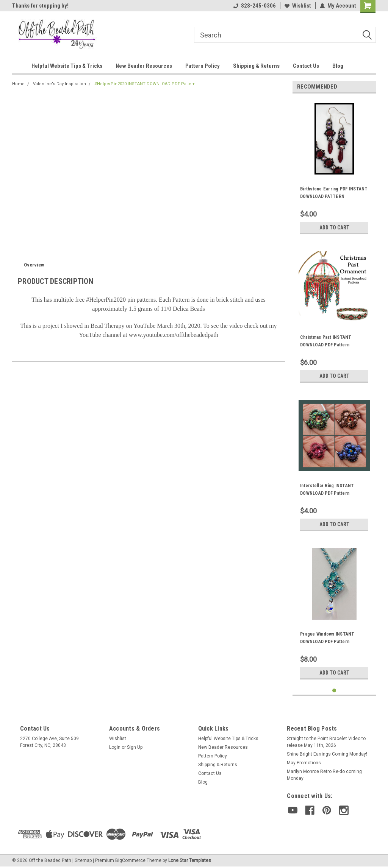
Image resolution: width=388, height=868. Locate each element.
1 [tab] (334, 691)
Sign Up (135, 747)
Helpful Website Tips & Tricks (67, 66)
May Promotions (304, 763)
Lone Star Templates (190, 860)
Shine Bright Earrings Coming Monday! (327, 754)
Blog (338, 66)
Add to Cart (334, 228)
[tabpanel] (334, 169)
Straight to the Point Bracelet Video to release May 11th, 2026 (326, 742)
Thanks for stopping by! (40, 6)
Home (18, 84)
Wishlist (298, 6)
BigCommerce (130, 860)
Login (115, 747)
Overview (34, 265)
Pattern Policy (203, 66)
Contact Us (306, 66)
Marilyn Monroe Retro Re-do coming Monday (324, 775)
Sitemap (83, 860)
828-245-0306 (255, 6)
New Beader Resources (144, 66)
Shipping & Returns (256, 66)
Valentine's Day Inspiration (59, 84)
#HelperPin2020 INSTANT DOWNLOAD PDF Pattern (145, 84)
